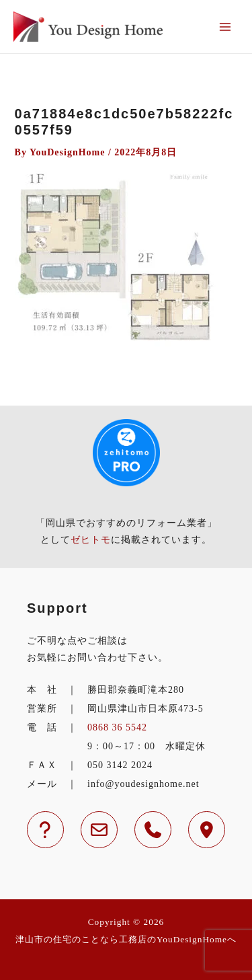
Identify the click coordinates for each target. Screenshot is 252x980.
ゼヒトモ (91, 540)
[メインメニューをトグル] (225, 27)
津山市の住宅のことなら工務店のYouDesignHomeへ (126, 939)
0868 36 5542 (117, 727)
